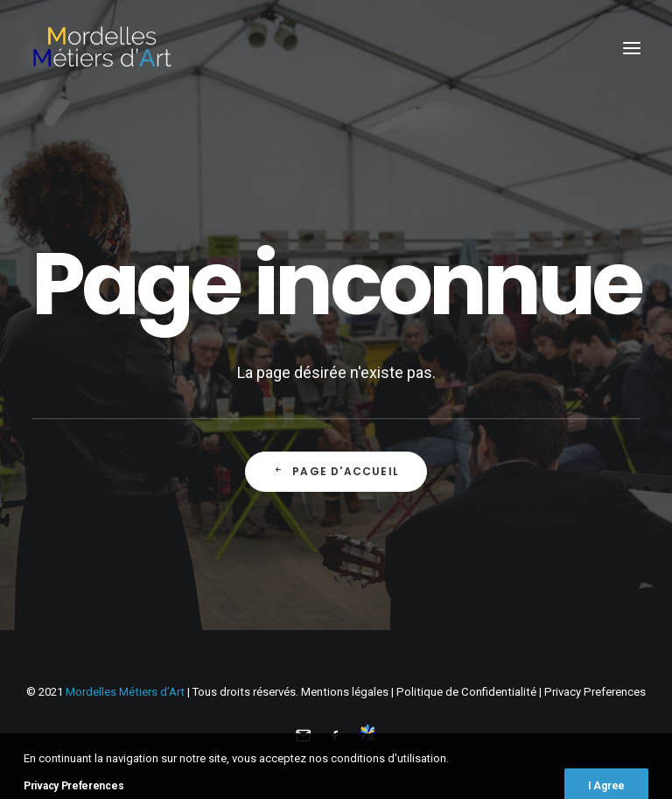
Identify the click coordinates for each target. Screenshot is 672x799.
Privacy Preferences (595, 692)
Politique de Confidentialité (466, 692)
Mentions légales (345, 692)
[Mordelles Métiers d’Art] (101, 48)
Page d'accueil (336, 471)
